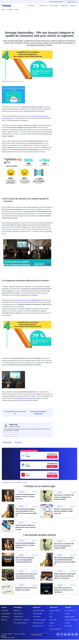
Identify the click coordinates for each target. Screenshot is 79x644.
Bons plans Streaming (20, 623)
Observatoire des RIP (30, 111)
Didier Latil (5, 81)
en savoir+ (25, 482)
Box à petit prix (18, 614)
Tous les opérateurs (55, 629)
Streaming (4, 620)
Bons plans (19, 442)
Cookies (67, 623)
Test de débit (37, 617)
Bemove (4, 636)
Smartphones (5, 617)
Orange (52, 623)
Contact (67, 614)
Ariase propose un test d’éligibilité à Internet (29, 300)
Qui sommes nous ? (71, 611)
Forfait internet (7, 442)
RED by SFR (53, 620)
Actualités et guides (39, 611)
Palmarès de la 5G (38, 626)
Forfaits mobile (6, 614)
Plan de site (68, 626)
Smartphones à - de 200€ (21, 620)
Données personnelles (71, 620)
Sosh (51, 626)
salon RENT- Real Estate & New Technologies (27, 398)
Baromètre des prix (38, 623)
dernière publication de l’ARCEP (28, 125)
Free (51, 614)
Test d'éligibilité (37, 614)
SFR (51, 617)
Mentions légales (70, 617)
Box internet (5, 611)
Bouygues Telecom (55, 611)
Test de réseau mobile (39, 620)
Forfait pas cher (18, 617)
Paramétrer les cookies (8, 638)
